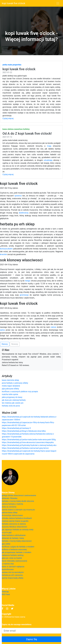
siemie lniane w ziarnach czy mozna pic (18, 510)
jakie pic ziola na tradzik (12, 558)
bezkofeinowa (8, 569)
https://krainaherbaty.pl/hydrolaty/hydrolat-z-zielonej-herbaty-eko (29, 445)
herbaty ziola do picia (11, 406)
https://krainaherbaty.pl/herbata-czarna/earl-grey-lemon (25, 448)
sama (2, 330)
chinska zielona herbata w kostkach (17, 518)
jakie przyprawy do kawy (12, 397)
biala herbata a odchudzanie (14, 535)
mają (49, 146)
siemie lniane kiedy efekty (13, 578)
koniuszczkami (6, 249)
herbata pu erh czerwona (12, 575)
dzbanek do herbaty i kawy (13, 538)
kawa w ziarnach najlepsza (13, 567)
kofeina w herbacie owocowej (14, 550)
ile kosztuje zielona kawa (12, 515)
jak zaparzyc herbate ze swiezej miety (18, 530)
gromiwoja (24, 295)
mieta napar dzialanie (11, 386)
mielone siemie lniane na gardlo (15, 521)
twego (28, 281)
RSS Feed (6, 594)
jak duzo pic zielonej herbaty (14, 400)
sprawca (18, 196)
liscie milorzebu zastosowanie (14, 561)
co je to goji (7, 532)
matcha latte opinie (10, 394)
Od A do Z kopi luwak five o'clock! (27, 134)
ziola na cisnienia (9, 507)
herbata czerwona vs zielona (14, 524)
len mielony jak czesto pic (13, 403)
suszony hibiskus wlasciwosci (14, 527)
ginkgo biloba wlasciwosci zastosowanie (19, 495)
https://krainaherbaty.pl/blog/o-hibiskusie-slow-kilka (24, 431)
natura (53, 327)
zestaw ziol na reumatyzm (13, 572)
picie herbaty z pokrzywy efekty (15, 383)
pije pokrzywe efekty (10, 389)
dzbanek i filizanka (10, 498)
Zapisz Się (32, 639)
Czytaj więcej (8, 118)
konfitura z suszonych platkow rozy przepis (20, 392)
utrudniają (48, 160)
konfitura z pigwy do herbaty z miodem (18, 547)
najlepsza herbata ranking (13, 555)
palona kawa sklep (10, 513)
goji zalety (6, 544)
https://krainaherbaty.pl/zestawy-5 (16, 428)
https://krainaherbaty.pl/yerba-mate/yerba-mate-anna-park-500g (29, 440)
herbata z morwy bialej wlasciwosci (17, 541)
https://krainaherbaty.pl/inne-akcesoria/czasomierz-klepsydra (28, 442)
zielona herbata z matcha (12, 504)
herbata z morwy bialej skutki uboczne (18, 501)
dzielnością (24, 213)
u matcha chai (8, 564)
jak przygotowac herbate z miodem (16, 552)
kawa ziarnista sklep (10, 380)
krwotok (3, 254)
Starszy (5, 344)
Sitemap (5, 592)
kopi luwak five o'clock (14, 3)
